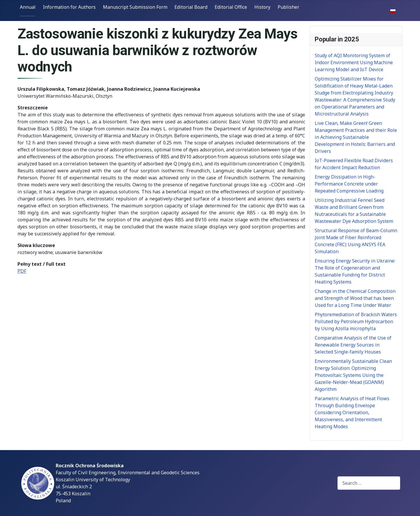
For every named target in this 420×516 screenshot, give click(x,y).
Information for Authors (69, 7)
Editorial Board (191, 7)
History (262, 7)
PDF (22, 271)
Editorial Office (231, 7)
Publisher (288, 7)
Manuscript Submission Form (135, 7)
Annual (28, 7)
